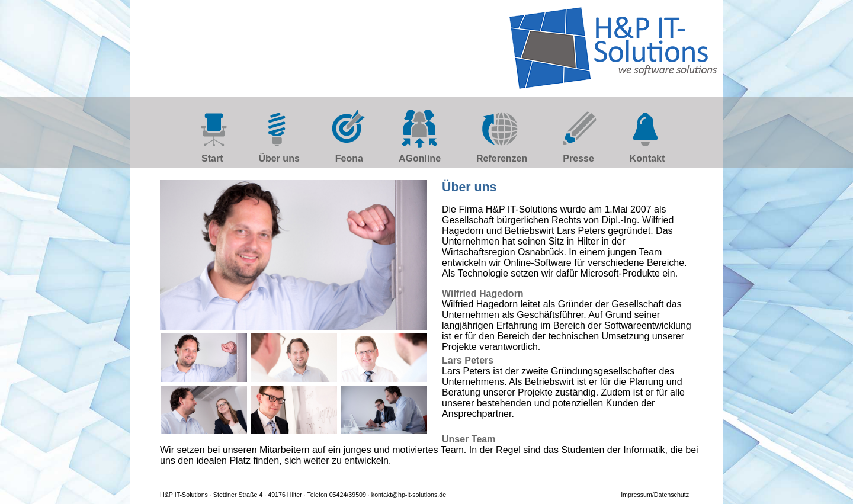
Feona (349, 158)
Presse (578, 158)
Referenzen (502, 158)
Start (212, 158)
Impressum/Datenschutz (655, 495)
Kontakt (647, 158)
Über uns (279, 158)
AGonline (420, 158)
